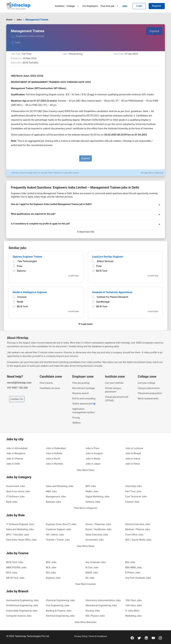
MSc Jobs (51, 562)
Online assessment (84, 404)
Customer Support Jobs (59, 529)
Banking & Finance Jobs (59, 611)
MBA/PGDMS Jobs (16, 567)
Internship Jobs (133, 486)
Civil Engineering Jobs (58, 605)
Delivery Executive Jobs (138, 524)
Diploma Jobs (53, 578)
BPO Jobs (91, 486)
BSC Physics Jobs (95, 616)
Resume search (81, 393)
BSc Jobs (51, 573)
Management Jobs (56, 497)
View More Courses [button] (86, 584)
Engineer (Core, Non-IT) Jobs (61, 524)
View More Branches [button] (85, 622)
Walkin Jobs (92, 491)
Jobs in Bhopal (133, 453)
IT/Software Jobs (15, 497)
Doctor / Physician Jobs (98, 524)
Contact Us (17, 399)
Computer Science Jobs (19, 616)
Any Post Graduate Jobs (138, 578)
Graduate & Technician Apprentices (112, 292)
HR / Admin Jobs (55, 535)
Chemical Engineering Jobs (60, 600)
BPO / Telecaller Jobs (18, 535)
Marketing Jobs (133, 616)
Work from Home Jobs (18, 491)
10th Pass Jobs (133, 600)
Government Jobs (16, 486)
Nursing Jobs (93, 611)
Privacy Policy (81, 636)
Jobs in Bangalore (16, 453)
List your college (146, 383)
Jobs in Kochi (53, 459)
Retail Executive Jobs (97, 535)
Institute (60, 6)
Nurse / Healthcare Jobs (99, 529)
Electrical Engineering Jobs (60, 616)
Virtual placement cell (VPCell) (117, 399)
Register (157, 6)
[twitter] (139, 638)
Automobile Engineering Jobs (22, 611)
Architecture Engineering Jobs (22, 605)
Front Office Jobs (134, 535)
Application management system (84, 411)
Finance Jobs (132, 502)
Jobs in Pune (92, 448)
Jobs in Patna (132, 464)
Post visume (46, 383)
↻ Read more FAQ (85, 232)
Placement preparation (150, 393)
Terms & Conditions (98, 636)
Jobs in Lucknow (134, 448)
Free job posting (81, 383)
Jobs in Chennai (15, 459)
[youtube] (153, 638)
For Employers (90, 6)
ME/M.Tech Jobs (15, 578)
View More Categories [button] (85, 508)
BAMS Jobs (92, 573)
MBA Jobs (51, 491)
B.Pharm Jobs (133, 573)
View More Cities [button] (85, 470)
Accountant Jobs (95, 540)
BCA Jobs (51, 567)
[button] (86, 206)
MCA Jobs (12, 573)
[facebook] (132, 638)
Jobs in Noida (93, 459)
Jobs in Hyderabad (56, 448)
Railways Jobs (53, 502)
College (73, 6)
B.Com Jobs (92, 567)
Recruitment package (84, 388)
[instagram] (160, 638)
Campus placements (149, 388)
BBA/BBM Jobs (133, 567)
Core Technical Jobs (136, 497)
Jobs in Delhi (13, 464)
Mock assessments (148, 399)
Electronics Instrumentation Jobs (103, 600)
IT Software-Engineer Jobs (20, 524)
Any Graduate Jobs (96, 562)
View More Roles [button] (86, 546)
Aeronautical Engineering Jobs (22, 600)
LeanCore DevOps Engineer (108, 257)
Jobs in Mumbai (54, 464)
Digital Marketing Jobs (98, 497)
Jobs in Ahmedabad (17, 448)
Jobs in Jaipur (93, 464)
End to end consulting (84, 399)
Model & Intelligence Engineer (30, 292)
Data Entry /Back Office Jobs (21, 540)
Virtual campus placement (113, 390)
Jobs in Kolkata (54, 453)
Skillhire (76, 423)
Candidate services (50, 388)
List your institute (114, 383)
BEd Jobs (130, 562)
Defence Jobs (93, 502)
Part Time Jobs (133, 491)
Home (9, 20)
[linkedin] (146, 638)
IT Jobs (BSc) (132, 611)
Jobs (125, 6)
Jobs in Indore (133, 459)
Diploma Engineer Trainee (27, 257)
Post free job (109, 6)
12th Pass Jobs (133, 605)
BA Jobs (90, 578)
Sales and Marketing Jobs (60, 486)
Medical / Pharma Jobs (138, 529)
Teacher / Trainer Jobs (58, 540)
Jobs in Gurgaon (94, 453)
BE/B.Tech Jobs (15, 562)
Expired (154, 31)
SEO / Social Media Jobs (138, 540)
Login (139, 6)
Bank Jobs (12, 502)
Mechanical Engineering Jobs (101, 605)
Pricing (76, 418)
